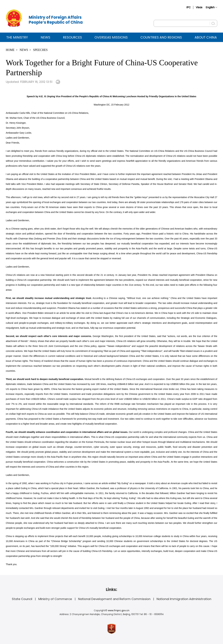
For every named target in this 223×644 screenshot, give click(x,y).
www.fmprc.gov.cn (119, 610)
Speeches (40, 50)
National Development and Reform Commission (114, 599)
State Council (22, 599)
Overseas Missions (111, 37)
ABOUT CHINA (206, 37)
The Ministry (17, 37)
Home (10, 50)
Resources (72, 37)
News (45, 37)
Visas (199, 7)
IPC (188, 7)
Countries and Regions (161, 37)
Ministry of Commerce (55, 599)
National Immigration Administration (184, 599)
